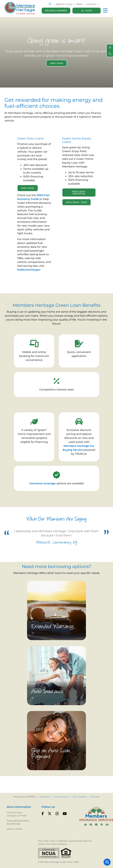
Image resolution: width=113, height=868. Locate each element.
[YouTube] (65, 814)
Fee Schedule (80, 797)
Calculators (45, 797)
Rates (79, 4)
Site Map (95, 797)
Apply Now (57, 63)
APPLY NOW (28, 188)
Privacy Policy (62, 797)
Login (88, 12)
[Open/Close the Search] (50, 4)
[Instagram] (57, 814)
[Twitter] (50, 814)
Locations (91, 4)
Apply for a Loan (64, 4)
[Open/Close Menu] (105, 10)
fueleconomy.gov (29, 270)
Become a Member (56, 11)
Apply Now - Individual (79, 193)
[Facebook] (43, 814)
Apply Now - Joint (77, 202)
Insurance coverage (42, 483)
